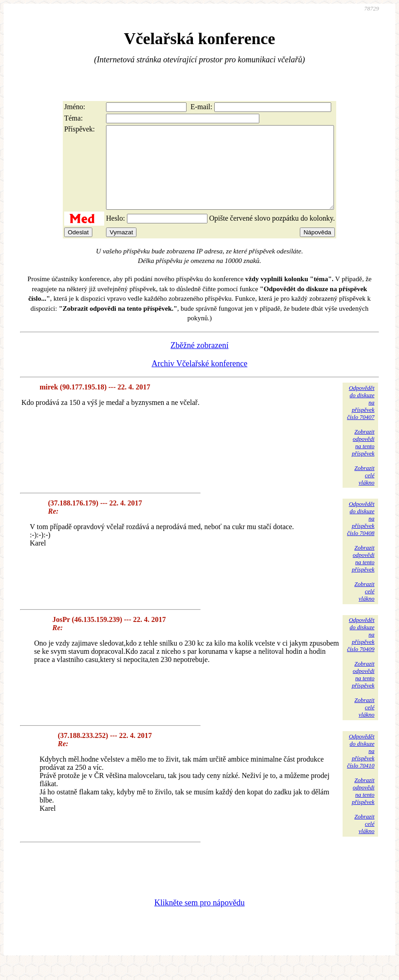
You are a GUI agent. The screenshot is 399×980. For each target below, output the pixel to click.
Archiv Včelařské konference (199, 380)
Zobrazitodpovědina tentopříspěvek (363, 459)
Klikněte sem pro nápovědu (199, 919)
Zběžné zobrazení (199, 362)
